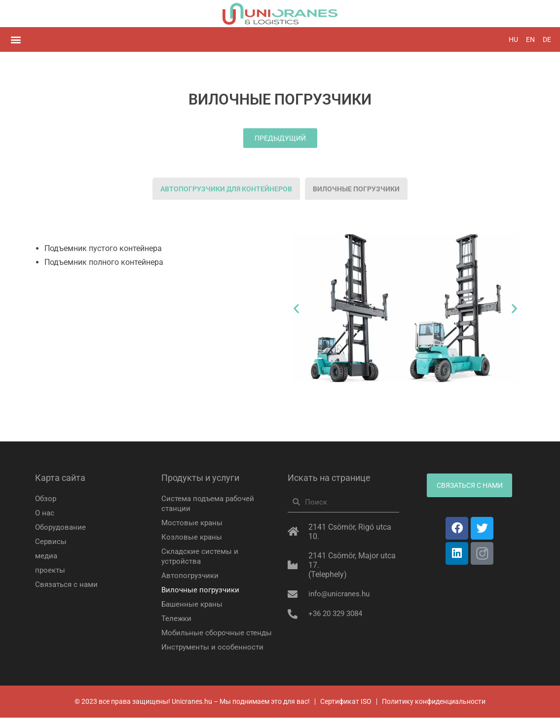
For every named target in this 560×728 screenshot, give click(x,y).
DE (547, 39)
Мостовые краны (193, 523)
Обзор (46, 499)
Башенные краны (193, 604)
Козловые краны (192, 537)
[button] (16, 40)
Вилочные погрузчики (202, 590)
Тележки (177, 619)
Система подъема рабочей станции (210, 504)
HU (513, 39)
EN (530, 39)
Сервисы (51, 542)
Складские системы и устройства (201, 557)
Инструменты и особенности (214, 657)
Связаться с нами (68, 585)
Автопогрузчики (191, 576)
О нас (45, 513)
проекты (51, 570)
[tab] (226, 189)
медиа (47, 556)
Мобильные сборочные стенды (204, 638)
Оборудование (62, 528)
